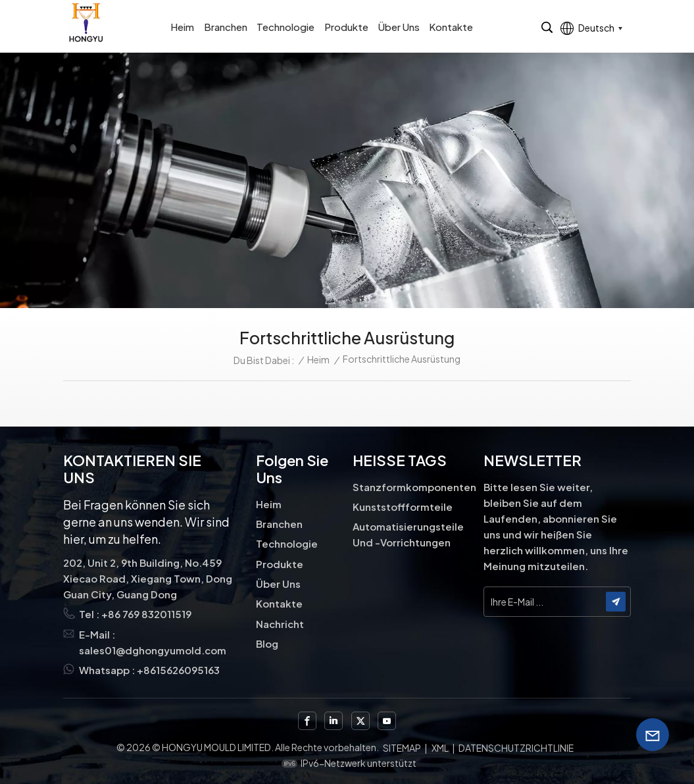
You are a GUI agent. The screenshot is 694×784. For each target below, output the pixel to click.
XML (440, 748)
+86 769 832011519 (146, 614)
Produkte (346, 27)
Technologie (285, 27)
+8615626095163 (178, 670)
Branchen (226, 27)
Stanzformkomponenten (414, 487)
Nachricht (280, 624)
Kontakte (451, 27)
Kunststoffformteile (403, 507)
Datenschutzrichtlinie (516, 748)
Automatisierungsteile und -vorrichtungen (408, 534)
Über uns (399, 27)
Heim (182, 27)
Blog (267, 643)
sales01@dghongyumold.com (153, 650)
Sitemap (402, 748)
